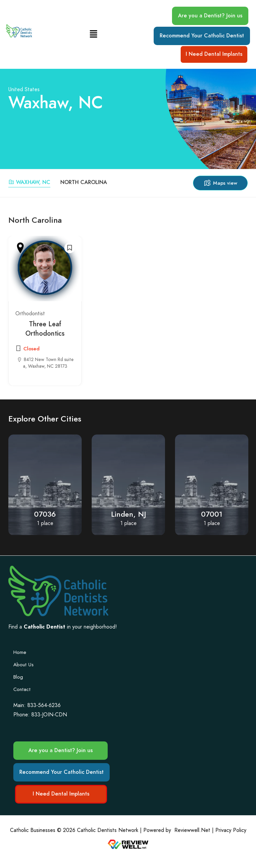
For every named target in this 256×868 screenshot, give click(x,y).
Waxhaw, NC (29, 182)
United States (24, 89)
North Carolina (84, 182)
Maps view (220, 183)
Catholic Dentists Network (108, 830)
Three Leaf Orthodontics (45, 329)
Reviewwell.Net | (194, 830)
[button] (93, 34)
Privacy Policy (231, 830)
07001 (212, 514)
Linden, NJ (128, 514)
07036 (45, 514)
